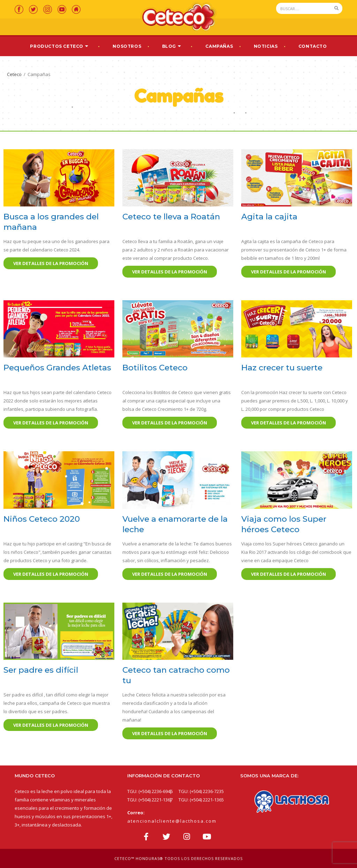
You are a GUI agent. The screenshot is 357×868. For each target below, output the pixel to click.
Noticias (266, 46)
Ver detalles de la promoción (51, 263)
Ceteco (14, 74)
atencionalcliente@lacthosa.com (172, 821)
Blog (169, 46)
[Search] (304, 8)
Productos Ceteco (57, 46)
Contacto (313, 46)
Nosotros (127, 46)
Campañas (219, 46)
